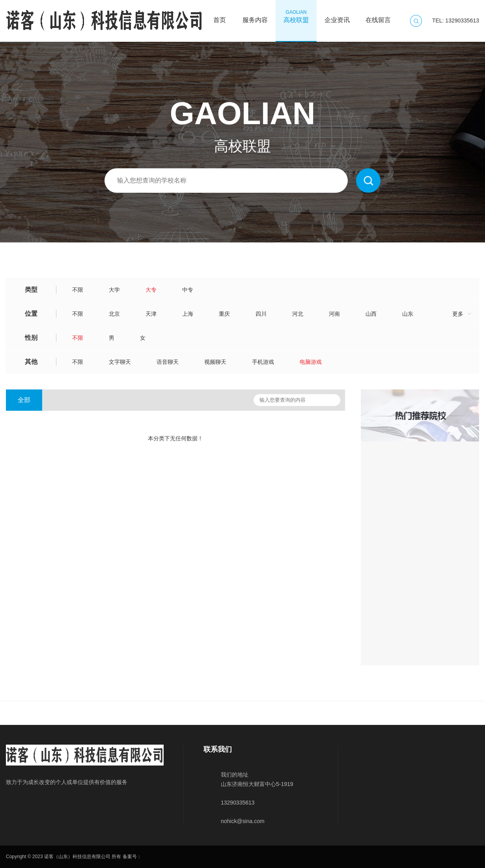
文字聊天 (120, 362)
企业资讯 (337, 16)
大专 (151, 290)
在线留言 (378, 16)
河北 (298, 314)
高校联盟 (296, 16)
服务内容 (255, 16)
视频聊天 (215, 362)
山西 (371, 314)
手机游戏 (263, 362)
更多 (458, 314)
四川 (261, 314)
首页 (220, 16)
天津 (151, 314)
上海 (188, 314)
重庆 (224, 314)
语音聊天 (168, 362)
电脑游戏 (311, 362)
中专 (188, 290)
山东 (408, 314)
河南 (334, 314)
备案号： (132, 857)
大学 (114, 290)
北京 (114, 314)
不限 (78, 290)
